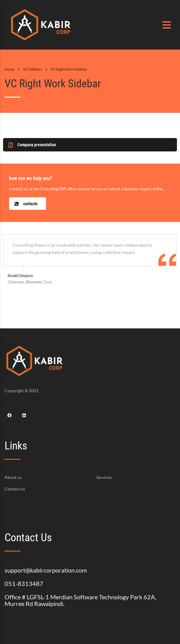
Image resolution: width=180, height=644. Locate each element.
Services (104, 477)
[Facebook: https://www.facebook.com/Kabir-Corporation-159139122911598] (9, 415)
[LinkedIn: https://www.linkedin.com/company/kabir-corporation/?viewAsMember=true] (24, 415)
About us (13, 477)
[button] (90, 145)
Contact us (15, 489)
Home (9, 69)
